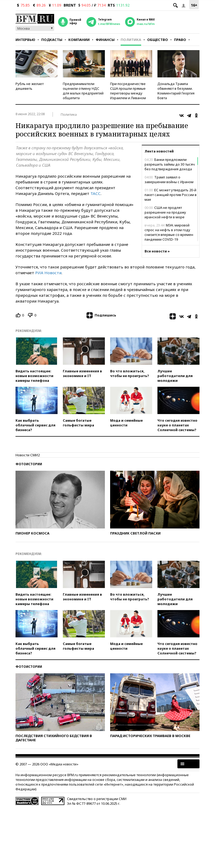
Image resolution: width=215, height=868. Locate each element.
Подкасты (52, 40)
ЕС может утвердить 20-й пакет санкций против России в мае (171, 195)
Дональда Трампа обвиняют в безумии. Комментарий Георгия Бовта (176, 91)
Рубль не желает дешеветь (30, 86)
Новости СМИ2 (28, 455)
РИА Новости (48, 273)
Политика (131, 40)
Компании (79, 40)
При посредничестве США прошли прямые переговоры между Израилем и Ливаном (128, 91)
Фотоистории (29, 464)
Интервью (25, 40)
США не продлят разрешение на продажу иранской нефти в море (165, 212)
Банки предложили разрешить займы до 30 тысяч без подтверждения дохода (170, 164)
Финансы (105, 40)
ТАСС (96, 193)
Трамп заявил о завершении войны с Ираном (169, 179)
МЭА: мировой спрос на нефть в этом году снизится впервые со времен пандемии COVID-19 (169, 232)
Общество (158, 40)
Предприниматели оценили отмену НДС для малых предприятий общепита (83, 91)
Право (180, 40)
